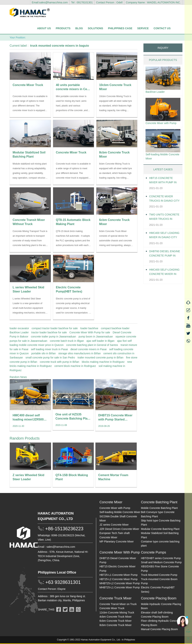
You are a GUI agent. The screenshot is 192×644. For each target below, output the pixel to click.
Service (143, 28)
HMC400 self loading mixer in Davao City (163, 243)
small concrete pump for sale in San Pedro (50, 358)
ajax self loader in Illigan (100, 341)
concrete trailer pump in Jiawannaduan (53, 337)
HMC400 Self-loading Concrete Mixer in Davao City (165, 279)
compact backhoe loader (115, 328)
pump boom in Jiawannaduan (96, 337)
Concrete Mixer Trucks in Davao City (163, 206)
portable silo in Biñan (43, 353)
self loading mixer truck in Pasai (49, 349)
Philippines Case (120, 28)
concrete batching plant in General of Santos (92, 345)
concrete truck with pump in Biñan (59, 362)
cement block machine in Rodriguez (75, 366)
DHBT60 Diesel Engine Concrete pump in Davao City (165, 261)
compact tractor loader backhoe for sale (55, 328)
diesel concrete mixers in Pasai (88, 349)
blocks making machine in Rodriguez (103, 362)
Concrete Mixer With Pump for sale (90, 332)
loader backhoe (89, 328)
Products (63, 28)
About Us (44, 28)
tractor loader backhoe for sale (49, 332)
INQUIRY (163, 48)
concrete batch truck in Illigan (67, 341)
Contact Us (162, 28)
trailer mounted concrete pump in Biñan (100, 358)
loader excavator (19, 328)
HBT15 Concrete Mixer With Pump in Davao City (163, 188)
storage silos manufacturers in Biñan (79, 353)
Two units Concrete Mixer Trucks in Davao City (163, 224)
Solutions (95, 28)
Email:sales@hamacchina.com (50, 2)
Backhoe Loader (19, 332)
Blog (79, 28)
